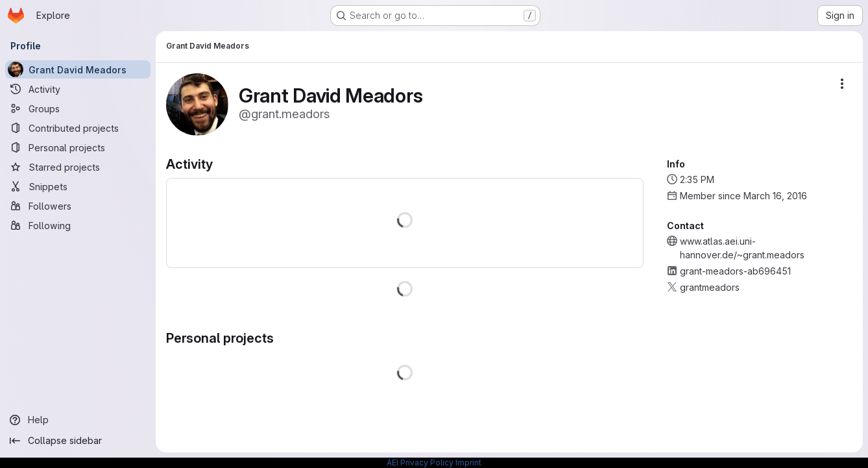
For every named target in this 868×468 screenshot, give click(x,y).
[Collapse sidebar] (78, 441)
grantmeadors (710, 287)
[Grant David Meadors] (78, 69)
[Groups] (78, 108)
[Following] (78, 225)
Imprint (468, 462)
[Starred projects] (78, 167)
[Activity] (78, 89)
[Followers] (78, 206)
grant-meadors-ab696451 (735, 271)
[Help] (78, 420)
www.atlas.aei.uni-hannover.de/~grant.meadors (742, 248)
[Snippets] (78, 186)
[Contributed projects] (78, 128)
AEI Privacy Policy (420, 462)
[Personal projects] (78, 147)
